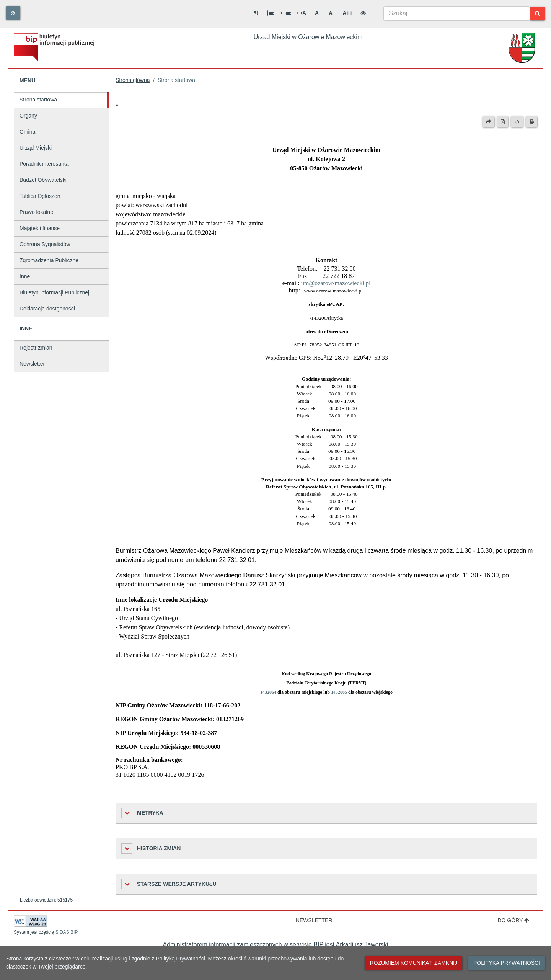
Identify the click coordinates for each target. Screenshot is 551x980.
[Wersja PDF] (503, 122)
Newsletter (32, 364)
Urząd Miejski (36, 148)
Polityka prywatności (507, 963)
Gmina (27, 132)
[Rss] (13, 13)
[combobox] (457, 13)
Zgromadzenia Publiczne (49, 260)
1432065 (339, 692)
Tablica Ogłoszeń (40, 196)
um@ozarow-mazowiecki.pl (336, 283)
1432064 (268, 692)
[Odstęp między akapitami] (255, 13)
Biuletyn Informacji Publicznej (54, 292)
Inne (25, 276)
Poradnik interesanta (44, 164)
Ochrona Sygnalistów (45, 244)
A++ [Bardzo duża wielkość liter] (347, 13)
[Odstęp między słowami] (286, 13)
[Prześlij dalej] (489, 122)
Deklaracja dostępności (47, 309)
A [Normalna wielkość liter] (317, 13)
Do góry (513, 920)
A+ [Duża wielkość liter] (332, 13)
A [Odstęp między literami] (302, 13)
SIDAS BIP (67, 932)
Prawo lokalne (36, 212)
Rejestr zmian (36, 348)
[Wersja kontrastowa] (363, 13)
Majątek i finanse (40, 228)
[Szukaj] (537, 14)
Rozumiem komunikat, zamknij (414, 963)
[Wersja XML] (517, 122)
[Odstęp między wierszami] (270, 13)
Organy (28, 116)
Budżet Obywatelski (43, 180)
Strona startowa (38, 100)
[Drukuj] (532, 122)
